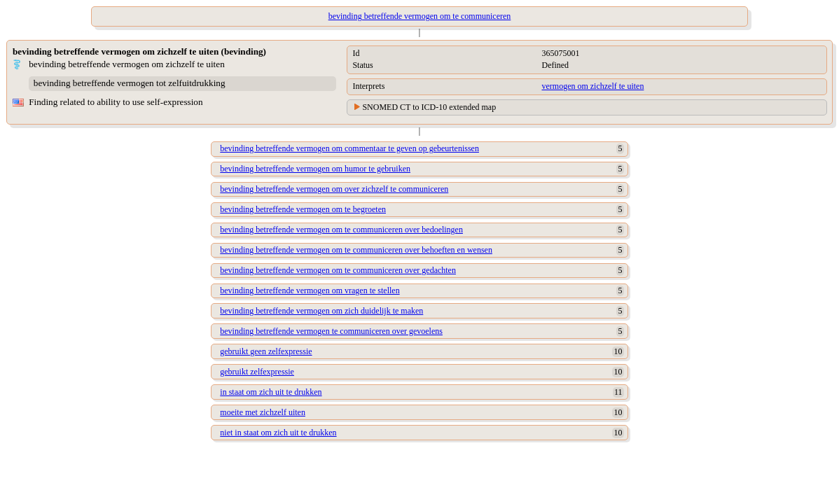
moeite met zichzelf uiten (263, 412)
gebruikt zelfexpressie (257, 372)
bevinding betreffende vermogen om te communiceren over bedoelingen (341, 230)
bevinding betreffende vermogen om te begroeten (303, 209)
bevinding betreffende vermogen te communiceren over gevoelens (331, 331)
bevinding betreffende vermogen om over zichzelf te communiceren (334, 189)
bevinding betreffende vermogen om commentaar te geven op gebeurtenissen (349, 148)
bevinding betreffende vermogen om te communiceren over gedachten (338, 270)
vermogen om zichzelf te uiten (592, 86)
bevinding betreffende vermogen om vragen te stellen (310, 290)
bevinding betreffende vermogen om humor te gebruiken (315, 169)
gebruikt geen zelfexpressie (266, 351)
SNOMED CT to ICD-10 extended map (429, 107)
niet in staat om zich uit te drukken (278, 433)
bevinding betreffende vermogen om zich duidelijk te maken (321, 311)
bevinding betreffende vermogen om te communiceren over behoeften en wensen (356, 250)
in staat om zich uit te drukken (271, 392)
